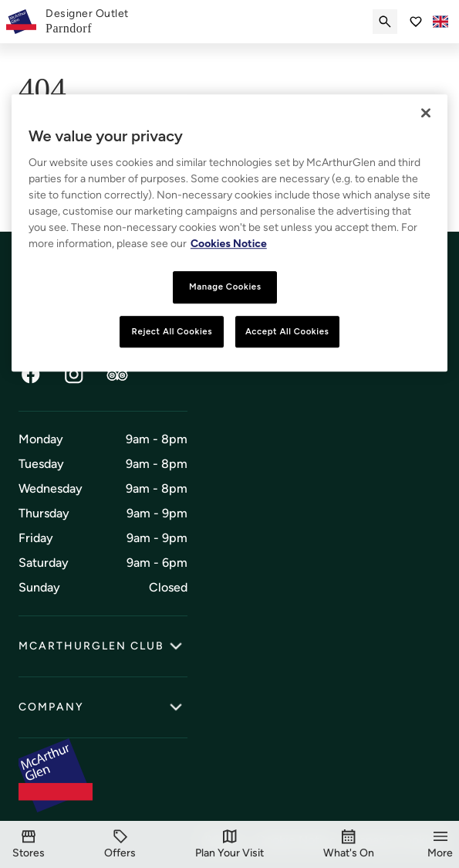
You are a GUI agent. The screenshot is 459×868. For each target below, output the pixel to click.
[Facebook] (31, 375)
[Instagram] (74, 375)
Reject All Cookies (172, 331)
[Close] (426, 113)
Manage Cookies (225, 287)
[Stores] (29, 844)
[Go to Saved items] (416, 22)
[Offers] (120, 844)
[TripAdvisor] (117, 375)
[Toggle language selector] (440, 22)
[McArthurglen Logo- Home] (21, 22)
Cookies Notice (229, 244)
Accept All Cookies (287, 331)
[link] (87, 22)
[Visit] (229, 844)
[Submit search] (385, 22)
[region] (229, 233)
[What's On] (349, 844)
